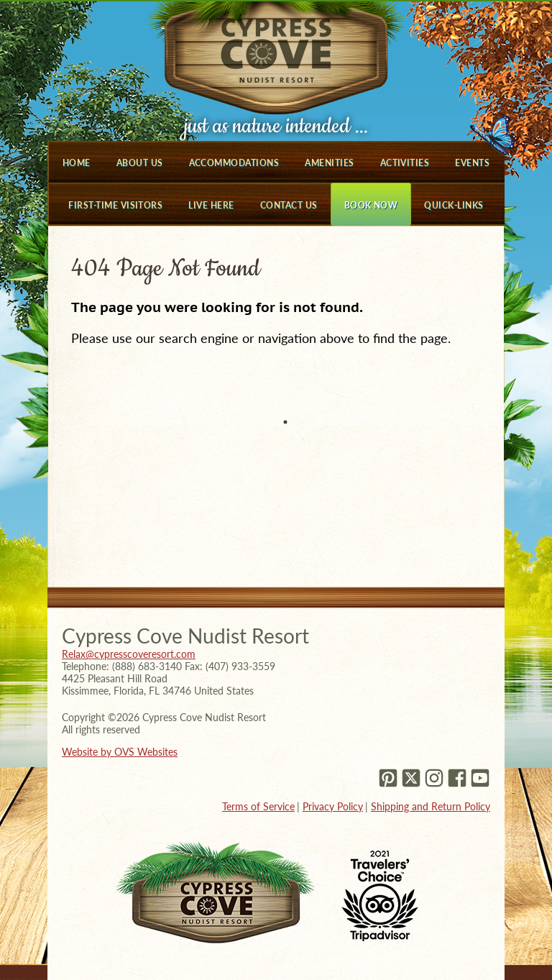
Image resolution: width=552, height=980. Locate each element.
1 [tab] (285, 422)
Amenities (329, 163)
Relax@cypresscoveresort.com (129, 654)
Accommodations (234, 163)
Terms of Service (258, 806)
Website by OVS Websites (120, 752)
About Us (140, 163)
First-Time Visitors (115, 205)
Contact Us (289, 205)
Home (77, 163)
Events (472, 163)
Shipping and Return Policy (431, 806)
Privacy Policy (333, 806)
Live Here (211, 205)
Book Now (371, 205)
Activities (405, 163)
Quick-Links (454, 205)
